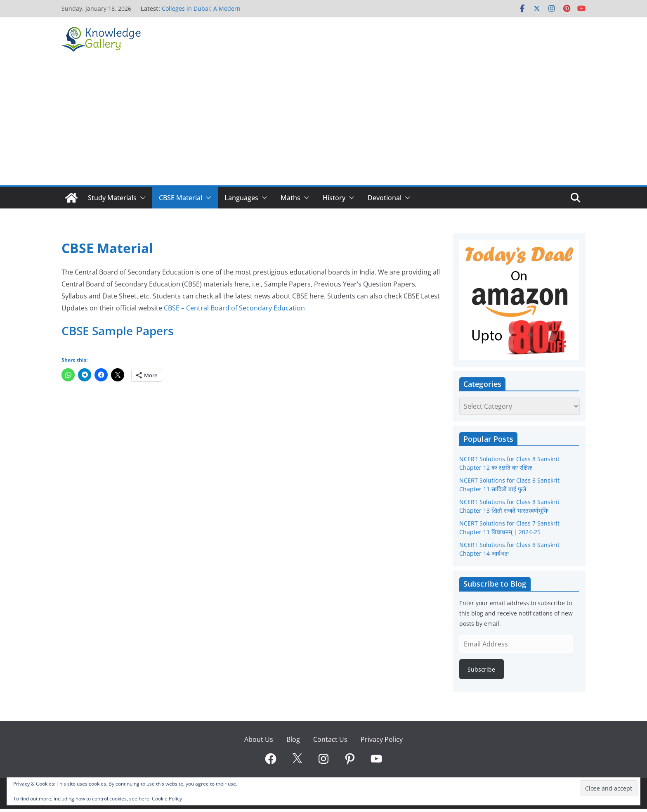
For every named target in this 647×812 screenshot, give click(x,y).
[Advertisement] (323, 123)
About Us (259, 739)
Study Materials (112, 198)
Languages (241, 198)
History (334, 198)
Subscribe (481, 669)
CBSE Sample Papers (118, 331)
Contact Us (330, 739)
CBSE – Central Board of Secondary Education (234, 308)
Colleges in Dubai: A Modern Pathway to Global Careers (201, 13)
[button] (141, 198)
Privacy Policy (382, 739)
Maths (290, 198)
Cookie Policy (167, 799)
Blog (293, 739)
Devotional (385, 198)
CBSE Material (181, 198)
